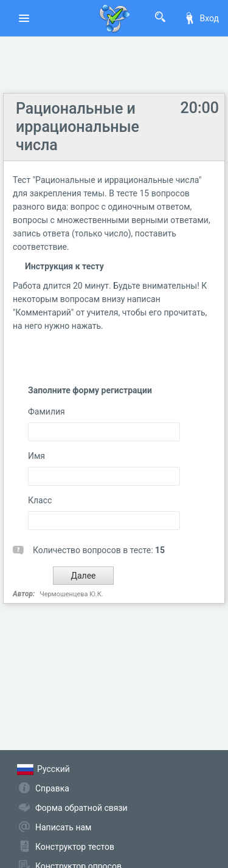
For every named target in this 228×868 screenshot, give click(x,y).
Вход (201, 18)
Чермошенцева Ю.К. (71, 594)
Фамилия (47, 412)
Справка (52, 788)
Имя (36, 456)
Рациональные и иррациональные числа (78, 127)
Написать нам (63, 827)
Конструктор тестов (75, 847)
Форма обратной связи (81, 808)
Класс (40, 500)
